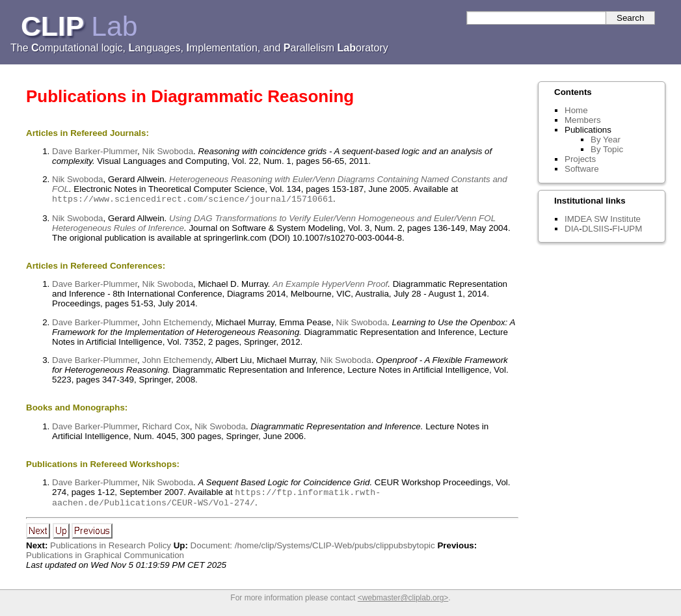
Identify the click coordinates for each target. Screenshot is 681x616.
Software (582, 169)
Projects (580, 159)
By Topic (607, 149)
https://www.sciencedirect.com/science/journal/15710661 (193, 200)
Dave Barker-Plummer (95, 151)
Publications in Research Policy (111, 549)
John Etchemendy (177, 324)
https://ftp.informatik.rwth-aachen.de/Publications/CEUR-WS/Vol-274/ (216, 500)
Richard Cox (166, 428)
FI (616, 229)
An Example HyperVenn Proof (330, 285)
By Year (606, 140)
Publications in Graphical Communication (105, 559)
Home (576, 110)
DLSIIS (596, 229)
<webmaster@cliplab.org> (403, 602)
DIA (572, 229)
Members (583, 120)
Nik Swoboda (168, 151)
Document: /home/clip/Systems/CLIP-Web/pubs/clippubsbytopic (313, 549)
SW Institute (617, 219)
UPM (633, 229)
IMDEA (578, 219)
